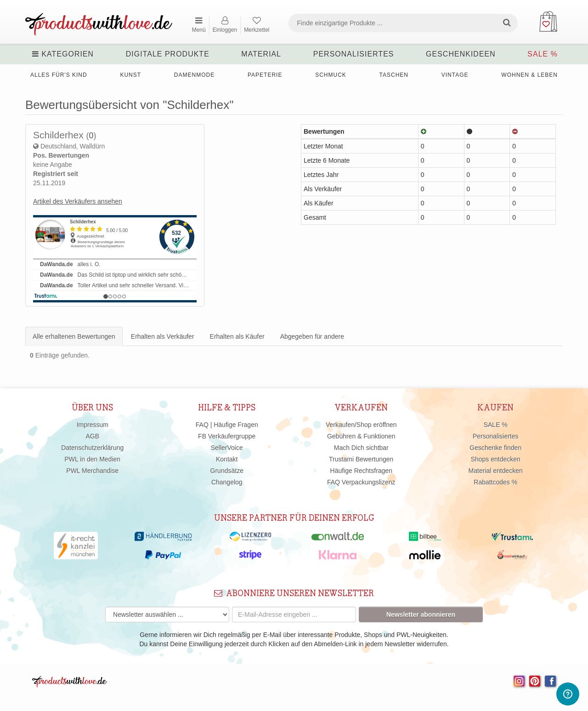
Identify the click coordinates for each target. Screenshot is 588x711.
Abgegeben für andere (312, 336)
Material (261, 54)
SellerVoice (227, 448)
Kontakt (227, 459)
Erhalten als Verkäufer (163, 336)
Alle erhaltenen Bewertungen (74, 336)
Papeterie (265, 75)
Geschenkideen (461, 54)
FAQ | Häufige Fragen (227, 425)
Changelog (227, 482)
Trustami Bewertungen (361, 459)
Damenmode (194, 75)
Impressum (93, 425)
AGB (92, 436)
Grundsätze (227, 471)
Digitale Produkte (168, 54)
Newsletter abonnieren (421, 614)
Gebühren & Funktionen (361, 436)
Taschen (394, 75)
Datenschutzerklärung (92, 448)
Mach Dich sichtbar (361, 448)
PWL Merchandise (92, 471)
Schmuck (331, 75)
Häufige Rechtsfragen (361, 471)
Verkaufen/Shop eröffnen (361, 425)
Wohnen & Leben (529, 75)
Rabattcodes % (495, 482)
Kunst (130, 75)
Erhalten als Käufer (237, 336)
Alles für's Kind (59, 75)
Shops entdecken (496, 459)
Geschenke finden (495, 448)
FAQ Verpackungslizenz (361, 482)
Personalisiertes (354, 54)
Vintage (455, 75)
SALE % (543, 54)
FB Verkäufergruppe (227, 436)
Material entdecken (496, 471)
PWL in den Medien (92, 459)
